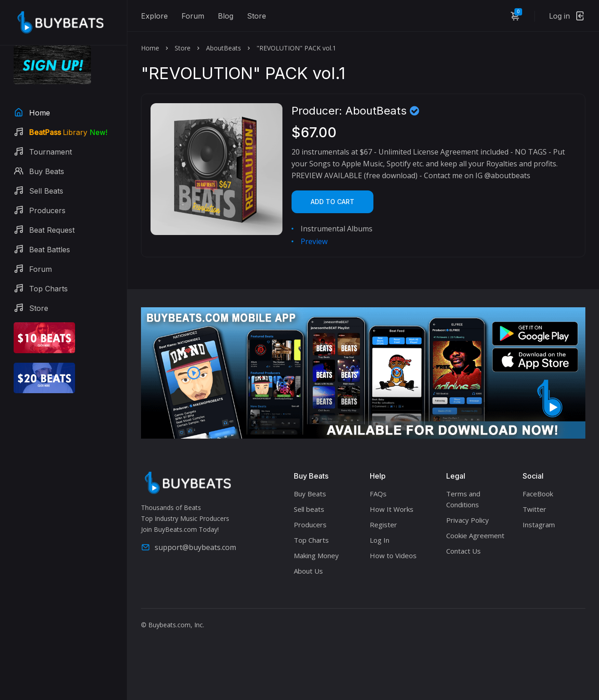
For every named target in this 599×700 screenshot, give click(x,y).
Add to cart (332, 202)
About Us (308, 571)
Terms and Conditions (463, 499)
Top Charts (311, 540)
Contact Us (463, 551)
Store (257, 16)
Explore (154, 16)
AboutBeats (224, 48)
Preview (314, 241)
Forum (193, 16)
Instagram (539, 525)
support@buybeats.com (189, 547)
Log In (380, 540)
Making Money (316, 555)
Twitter (534, 509)
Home (150, 48)
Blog (226, 16)
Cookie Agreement (475, 535)
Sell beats (309, 509)
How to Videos (393, 555)
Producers (310, 525)
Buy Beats (310, 494)
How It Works (392, 509)
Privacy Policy (468, 520)
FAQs (378, 494)
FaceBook (538, 494)
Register (383, 525)
